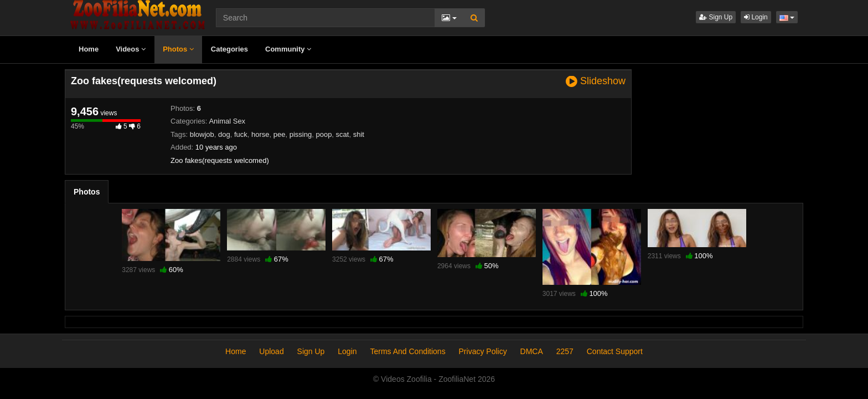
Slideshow (596, 81)
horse (260, 134)
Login (756, 17)
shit (359, 134)
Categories (229, 49)
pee (280, 134)
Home (89, 49)
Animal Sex (227, 121)
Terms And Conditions (407, 351)
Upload (271, 351)
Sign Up (716, 17)
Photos (178, 49)
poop (324, 134)
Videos (131, 49)
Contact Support (615, 351)
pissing (301, 134)
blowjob (202, 134)
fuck (241, 134)
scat (343, 134)
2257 (565, 351)
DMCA (532, 351)
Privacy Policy (483, 351)
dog (224, 134)
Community (288, 49)
